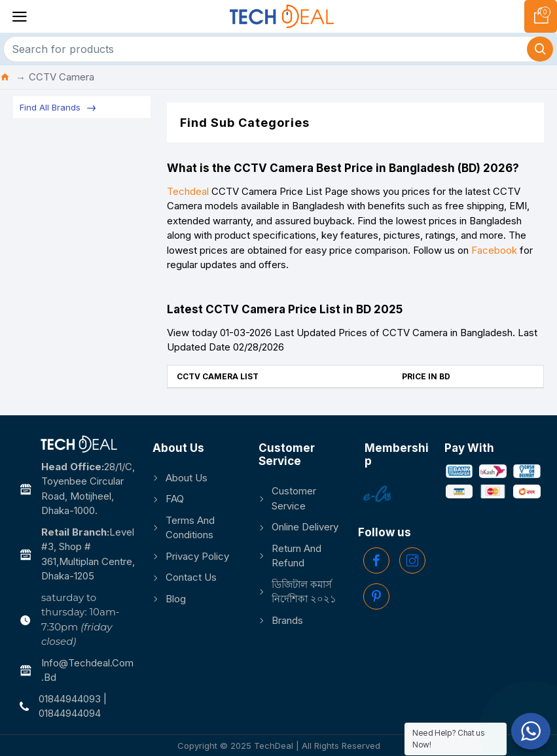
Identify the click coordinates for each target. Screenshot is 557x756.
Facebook (494, 250)
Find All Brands (50, 107)
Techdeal (188, 191)
